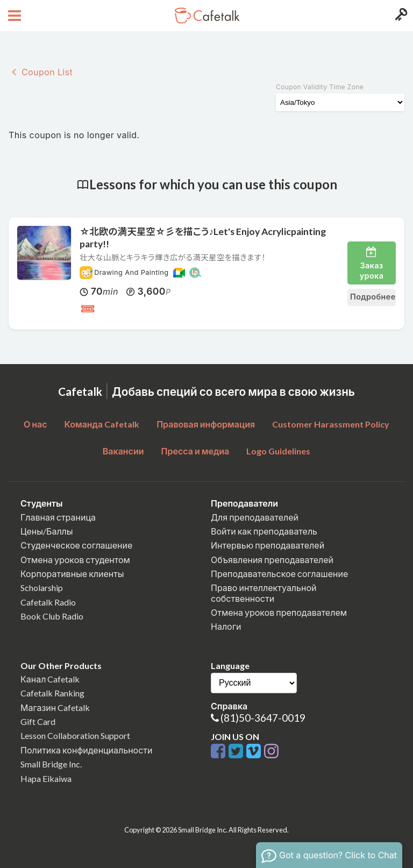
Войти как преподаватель (264, 531)
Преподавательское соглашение (279, 574)
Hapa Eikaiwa (46, 778)
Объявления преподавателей (272, 560)
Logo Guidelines (278, 451)
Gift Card (38, 721)
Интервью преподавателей (268, 545)
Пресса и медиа (195, 451)
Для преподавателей (255, 517)
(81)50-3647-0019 (263, 718)
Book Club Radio (52, 616)
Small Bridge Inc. (51, 764)
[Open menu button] (13, 16)
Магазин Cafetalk (55, 707)
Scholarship (42, 588)
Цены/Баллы (47, 531)
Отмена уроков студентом (75, 560)
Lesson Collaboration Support (75, 735)
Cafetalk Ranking (52, 693)
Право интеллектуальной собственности (264, 593)
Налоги (226, 626)
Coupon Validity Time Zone (320, 87)
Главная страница (58, 517)
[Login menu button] (400, 16)
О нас (35, 424)
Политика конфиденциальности (87, 750)
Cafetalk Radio (48, 602)
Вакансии (123, 451)
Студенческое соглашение (76, 545)
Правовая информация (206, 424)
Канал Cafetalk (50, 679)
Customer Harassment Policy (331, 424)
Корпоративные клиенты (72, 574)
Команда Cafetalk (102, 424)
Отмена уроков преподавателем (279, 612)
